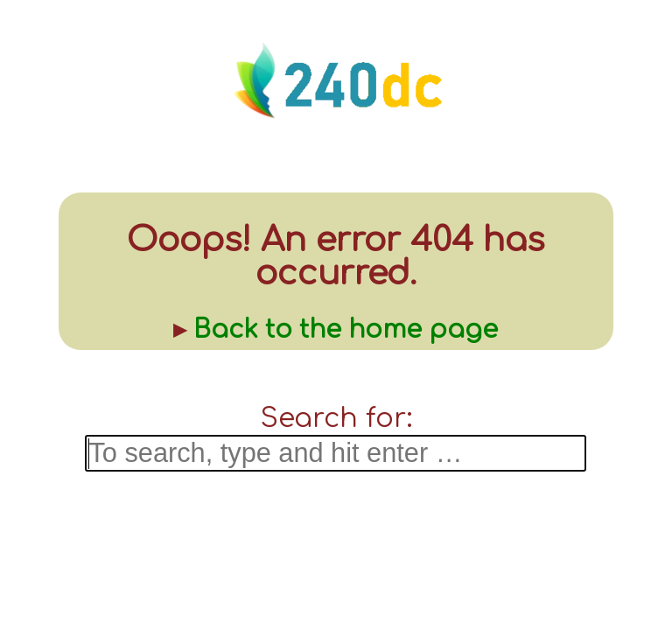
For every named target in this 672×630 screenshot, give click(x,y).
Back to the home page (346, 330)
